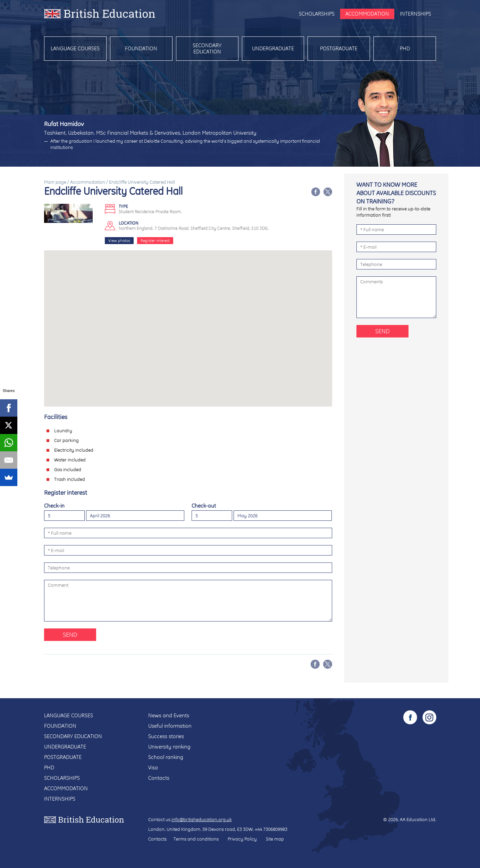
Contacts (159, 778)
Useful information (170, 726)
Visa (153, 767)
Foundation (141, 48)
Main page (55, 182)
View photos (119, 241)
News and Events (169, 715)
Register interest (155, 241)
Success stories (166, 736)
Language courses (75, 48)
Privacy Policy (242, 839)
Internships (415, 14)
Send (70, 635)
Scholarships (317, 14)
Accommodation (367, 14)
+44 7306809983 (271, 829)
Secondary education (207, 48)
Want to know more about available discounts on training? (396, 193)
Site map (275, 839)
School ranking (166, 757)
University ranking (169, 747)
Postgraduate (339, 48)
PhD (405, 48)
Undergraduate (273, 48)
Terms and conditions (196, 839)
